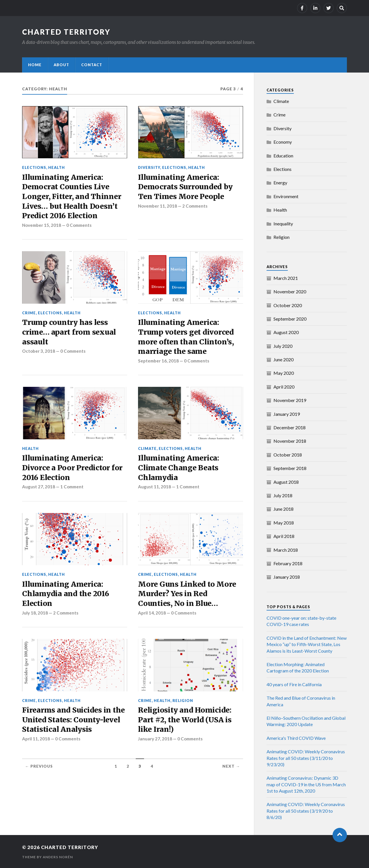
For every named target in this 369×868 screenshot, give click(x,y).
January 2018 (287, 577)
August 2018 (286, 482)
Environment (286, 196)
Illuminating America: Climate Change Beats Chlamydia (179, 470)
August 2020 (286, 332)
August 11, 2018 (155, 489)
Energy (280, 183)
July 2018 (283, 495)
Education (283, 156)
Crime (29, 314)
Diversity (149, 167)
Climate (147, 450)
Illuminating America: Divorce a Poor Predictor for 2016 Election (73, 470)
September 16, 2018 (159, 363)
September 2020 (290, 319)
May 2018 (284, 523)
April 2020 (284, 387)
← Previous (39, 771)
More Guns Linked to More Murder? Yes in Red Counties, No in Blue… (188, 597)
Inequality (283, 224)
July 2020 (283, 346)
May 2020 (284, 373)
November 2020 (290, 291)
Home (35, 65)
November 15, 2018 (42, 226)
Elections (34, 167)
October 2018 (288, 455)
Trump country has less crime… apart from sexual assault (70, 334)
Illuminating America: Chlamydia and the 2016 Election (66, 597)
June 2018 (283, 509)
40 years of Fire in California (294, 684)
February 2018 (288, 563)
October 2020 (288, 305)
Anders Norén (58, 857)
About (61, 65)
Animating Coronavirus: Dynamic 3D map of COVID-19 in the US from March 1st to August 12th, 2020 (306, 784)
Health (57, 167)
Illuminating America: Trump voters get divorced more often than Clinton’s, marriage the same (187, 339)
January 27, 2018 (155, 743)
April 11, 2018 (36, 743)
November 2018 (290, 441)
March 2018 (286, 550)
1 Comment (72, 489)
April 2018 (284, 536)
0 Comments (80, 226)
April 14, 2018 (152, 616)
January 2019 (287, 414)
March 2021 (286, 278)
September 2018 (290, 468)
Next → (231, 771)
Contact (92, 65)
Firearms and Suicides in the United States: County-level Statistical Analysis (74, 724)
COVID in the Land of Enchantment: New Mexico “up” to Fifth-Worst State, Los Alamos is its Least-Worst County (307, 644)
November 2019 (290, 400)
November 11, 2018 (158, 206)
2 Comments (196, 206)
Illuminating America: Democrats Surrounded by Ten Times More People (186, 187)
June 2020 (283, 359)
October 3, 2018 (39, 353)
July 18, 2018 (35, 616)
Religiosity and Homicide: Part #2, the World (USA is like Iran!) (185, 724)
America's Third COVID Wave (296, 738)
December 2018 (290, 427)
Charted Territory (66, 32)
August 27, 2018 (39, 489)
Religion (183, 704)
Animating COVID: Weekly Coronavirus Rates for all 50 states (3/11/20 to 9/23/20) (306, 758)
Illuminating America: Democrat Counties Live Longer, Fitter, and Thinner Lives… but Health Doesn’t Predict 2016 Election (72, 197)
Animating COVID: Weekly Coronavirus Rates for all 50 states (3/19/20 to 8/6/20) (306, 811)
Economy (283, 142)
